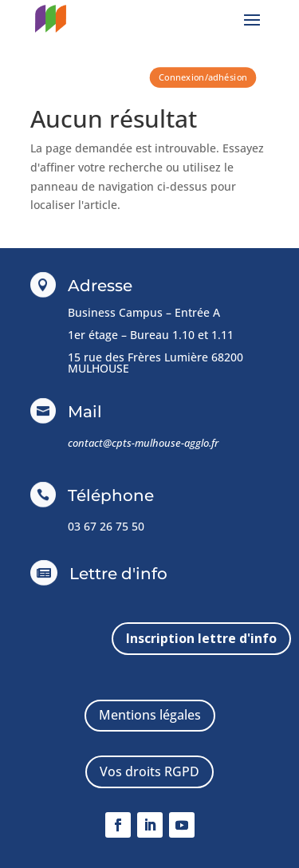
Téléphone (111, 495)
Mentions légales (150, 715)
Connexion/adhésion (202, 77)
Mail (85, 412)
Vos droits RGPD (149, 771)
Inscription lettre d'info (201, 638)
